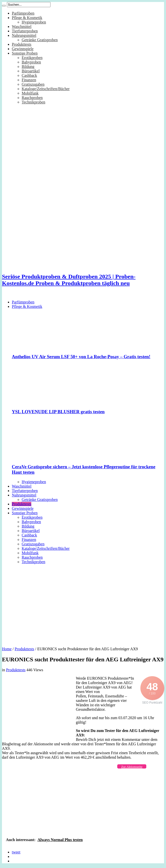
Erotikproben (32, 58)
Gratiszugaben (33, 84)
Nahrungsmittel (24, 35)
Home (7, 649)
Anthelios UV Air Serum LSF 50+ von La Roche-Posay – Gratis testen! (81, 357)
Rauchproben (32, 98)
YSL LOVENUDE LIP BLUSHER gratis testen (58, 412)
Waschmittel (22, 27)
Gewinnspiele (23, 49)
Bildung (28, 67)
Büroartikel (31, 71)
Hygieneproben (34, 22)
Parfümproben (23, 13)
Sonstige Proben (25, 53)
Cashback (29, 75)
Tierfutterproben (25, 31)
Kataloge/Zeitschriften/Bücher (46, 89)
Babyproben (31, 62)
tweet (16, 852)
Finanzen (29, 80)
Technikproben (33, 102)
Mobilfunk (30, 93)
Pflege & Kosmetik (27, 18)
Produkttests (22, 44)
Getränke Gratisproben (40, 40)
